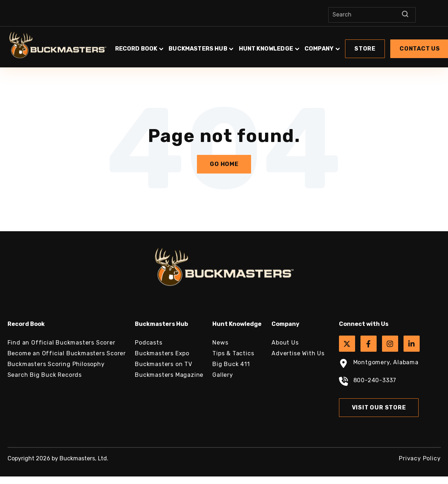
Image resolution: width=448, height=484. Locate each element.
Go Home (224, 164)
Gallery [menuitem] (223, 375)
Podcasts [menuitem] (148, 343)
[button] (365, 49)
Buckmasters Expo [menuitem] (162, 353)
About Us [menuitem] (285, 343)
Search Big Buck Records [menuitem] (45, 375)
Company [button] (319, 49)
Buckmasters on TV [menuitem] (164, 364)
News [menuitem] (220, 343)
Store (365, 49)
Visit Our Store (379, 407)
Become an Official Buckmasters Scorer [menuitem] (67, 353)
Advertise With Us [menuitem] (298, 353)
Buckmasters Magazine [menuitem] (169, 375)
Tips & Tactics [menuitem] (233, 353)
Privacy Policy (420, 458)
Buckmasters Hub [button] (198, 49)
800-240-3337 (368, 382)
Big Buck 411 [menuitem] (231, 364)
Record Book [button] (136, 49)
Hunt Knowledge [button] (266, 49)
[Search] (372, 15)
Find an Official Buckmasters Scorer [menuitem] (62, 343)
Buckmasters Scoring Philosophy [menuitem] (56, 364)
